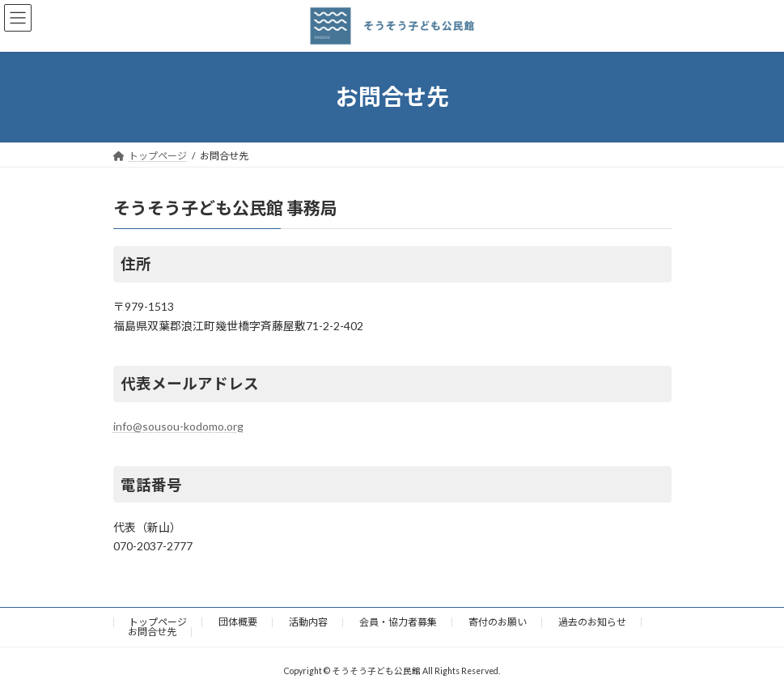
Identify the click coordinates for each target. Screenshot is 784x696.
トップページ (158, 622)
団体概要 (238, 622)
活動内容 (308, 622)
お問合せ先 (152, 632)
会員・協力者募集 (398, 622)
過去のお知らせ (592, 622)
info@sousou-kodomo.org (178, 426)
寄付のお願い (498, 622)
